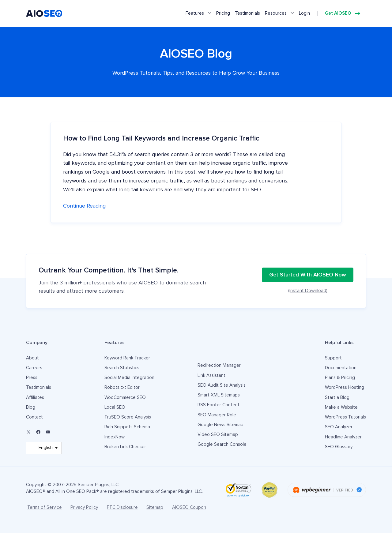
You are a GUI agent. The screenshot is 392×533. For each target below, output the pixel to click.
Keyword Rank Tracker (127, 358)
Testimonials (247, 13)
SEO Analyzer (339, 427)
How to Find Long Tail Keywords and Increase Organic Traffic (161, 139)
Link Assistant (211, 375)
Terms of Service (45, 507)
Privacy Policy (84, 507)
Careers (34, 368)
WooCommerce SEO (125, 398)
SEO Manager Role (217, 415)
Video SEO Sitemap (218, 435)
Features (195, 13)
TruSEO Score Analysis (128, 417)
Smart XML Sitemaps (219, 395)
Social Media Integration (129, 378)
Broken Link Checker (125, 447)
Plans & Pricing (340, 378)
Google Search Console (222, 444)
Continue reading (84, 206)
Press (32, 378)
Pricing (223, 13)
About (32, 358)
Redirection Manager (219, 365)
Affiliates (35, 398)
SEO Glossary (339, 447)
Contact (34, 417)
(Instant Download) (308, 291)
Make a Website (341, 407)
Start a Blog (337, 398)
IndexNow (115, 437)
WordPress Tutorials (345, 417)
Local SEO (115, 407)
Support (333, 358)
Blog (31, 407)
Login (304, 13)
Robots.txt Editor (122, 387)
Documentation (341, 368)
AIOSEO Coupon (189, 507)
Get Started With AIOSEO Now (308, 275)
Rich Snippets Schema (127, 427)
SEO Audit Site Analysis (222, 385)
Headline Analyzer (343, 437)
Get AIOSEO (338, 13)
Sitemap (155, 507)
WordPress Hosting (345, 387)
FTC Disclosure (122, 507)
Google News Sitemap (221, 425)
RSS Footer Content (219, 405)
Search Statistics (122, 368)
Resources (276, 13)
